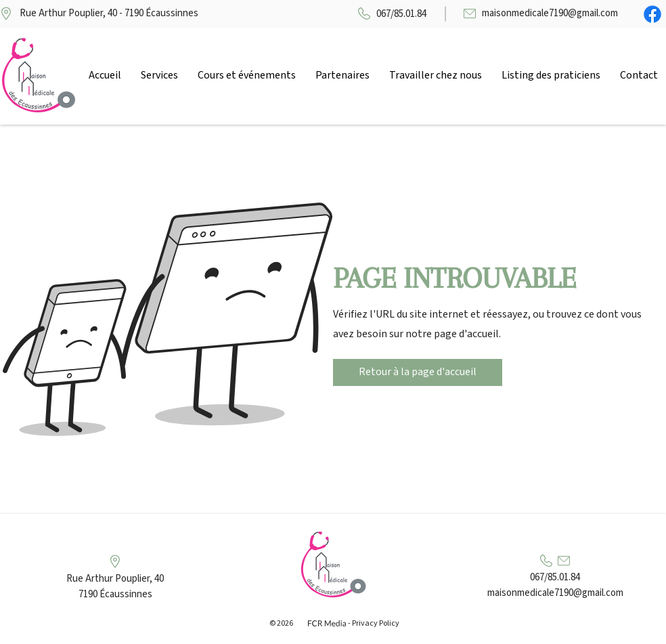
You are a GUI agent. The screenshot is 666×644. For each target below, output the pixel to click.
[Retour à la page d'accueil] (418, 372)
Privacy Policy (376, 623)
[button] (159, 75)
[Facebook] (652, 14)
